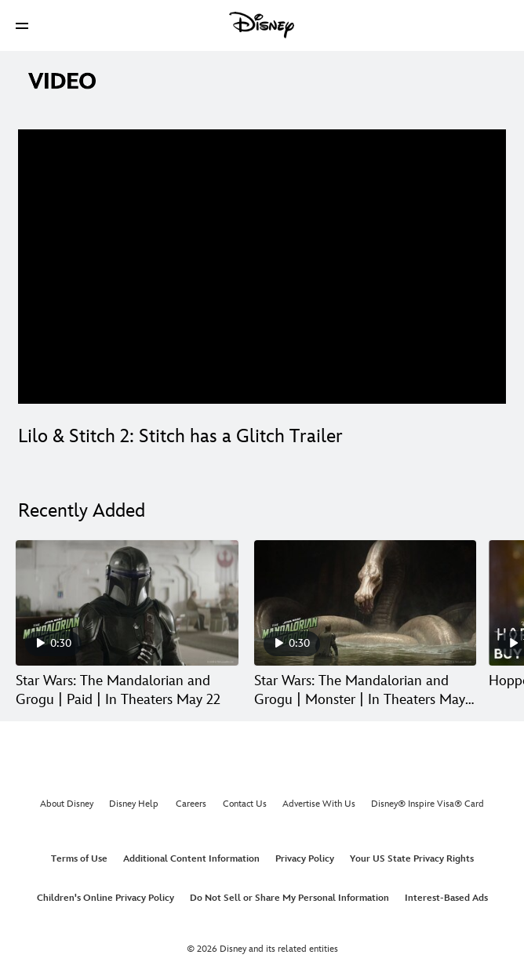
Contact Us (245, 804)
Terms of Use (79, 859)
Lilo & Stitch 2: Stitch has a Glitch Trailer (180, 436)
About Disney (67, 804)
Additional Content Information (191, 859)
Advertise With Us (319, 804)
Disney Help (134, 804)
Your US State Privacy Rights (412, 859)
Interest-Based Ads (446, 898)
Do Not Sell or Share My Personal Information (289, 898)
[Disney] (262, 25)
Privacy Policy (305, 859)
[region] (262, 267)
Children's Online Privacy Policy (106, 898)
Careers (191, 804)
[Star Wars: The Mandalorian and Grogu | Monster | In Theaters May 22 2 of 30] (366, 603)
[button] (22, 25)
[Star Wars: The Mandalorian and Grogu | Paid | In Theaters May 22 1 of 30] (127, 603)
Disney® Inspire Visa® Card (428, 804)
